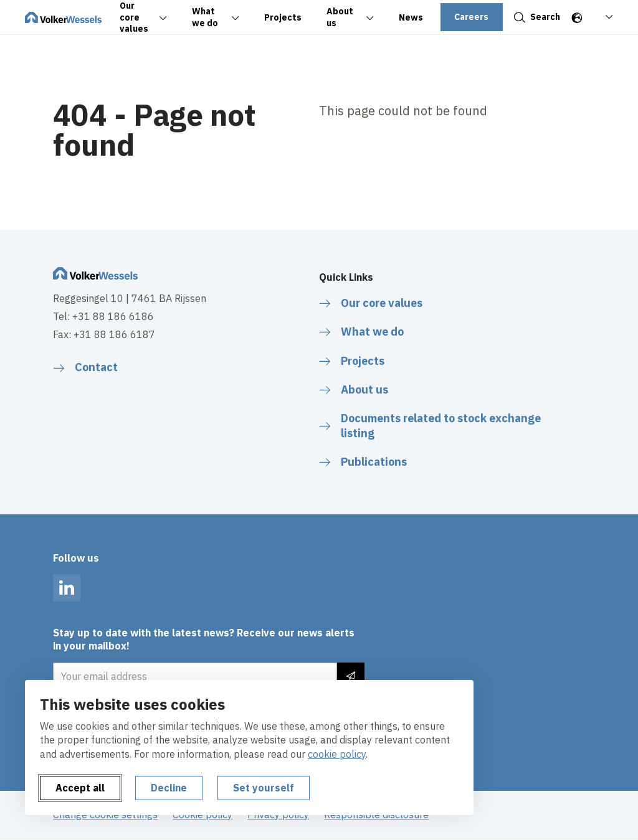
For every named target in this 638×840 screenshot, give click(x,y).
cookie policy (337, 754)
